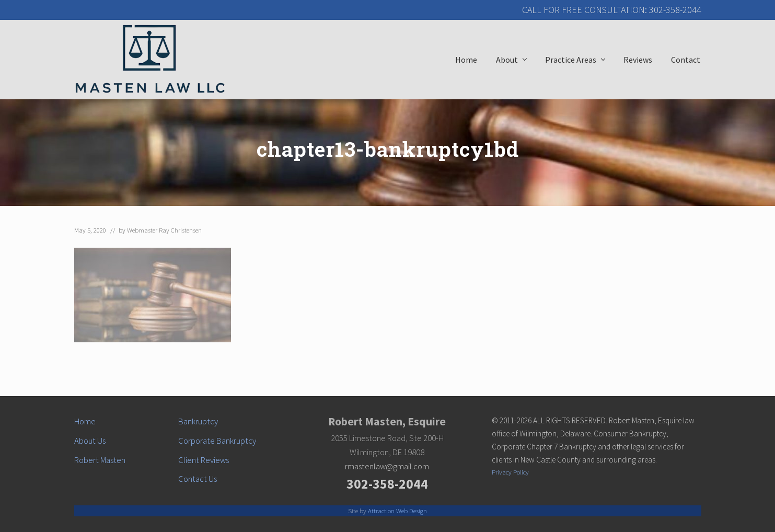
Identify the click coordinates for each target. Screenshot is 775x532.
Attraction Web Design (397, 511)
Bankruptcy (198, 421)
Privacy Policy (510, 472)
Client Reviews (204, 460)
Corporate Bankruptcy (217, 441)
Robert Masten (100, 460)
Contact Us (198, 479)
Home (85, 421)
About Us (90, 441)
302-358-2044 (387, 484)
